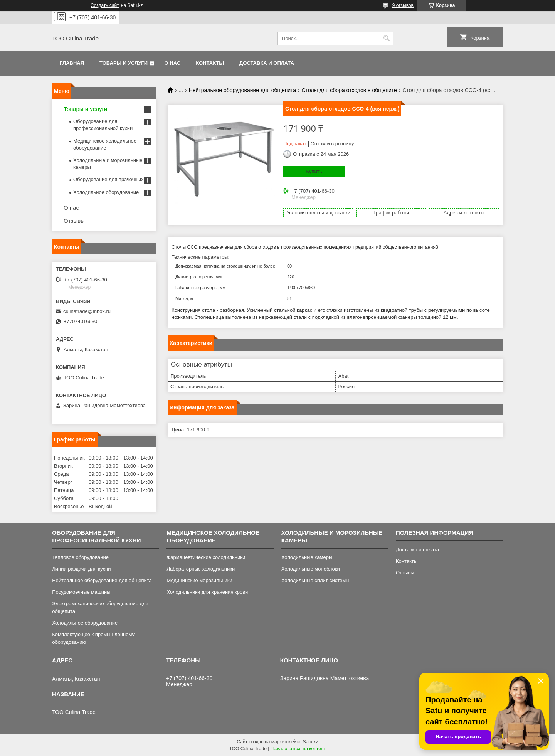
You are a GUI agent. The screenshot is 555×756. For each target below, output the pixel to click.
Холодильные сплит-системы (315, 580)
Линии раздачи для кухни (81, 569)
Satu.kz (310, 742)
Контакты (210, 63)
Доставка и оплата (267, 63)
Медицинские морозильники (199, 580)
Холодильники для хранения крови (207, 592)
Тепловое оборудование (80, 557)
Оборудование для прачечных (108, 179)
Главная (72, 63)
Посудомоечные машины (81, 592)
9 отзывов (403, 5)
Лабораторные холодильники (201, 569)
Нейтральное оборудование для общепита (243, 90)
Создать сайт (105, 5)
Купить (314, 171)
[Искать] (386, 38)
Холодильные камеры (307, 557)
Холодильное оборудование (106, 192)
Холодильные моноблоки (311, 569)
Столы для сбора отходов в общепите (349, 90)
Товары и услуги (124, 63)
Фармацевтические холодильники (206, 557)
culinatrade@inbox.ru (87, 311)
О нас (173, 63)
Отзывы (74, 221)
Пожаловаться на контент (298, 749)
